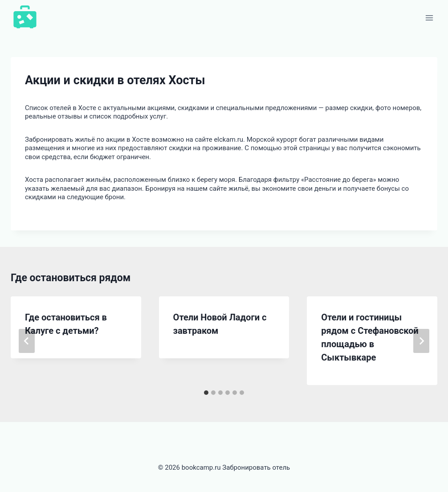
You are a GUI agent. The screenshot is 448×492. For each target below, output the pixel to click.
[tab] (206, 393)
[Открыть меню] (429, 18)
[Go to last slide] (27, 341)
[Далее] (421, 341)
